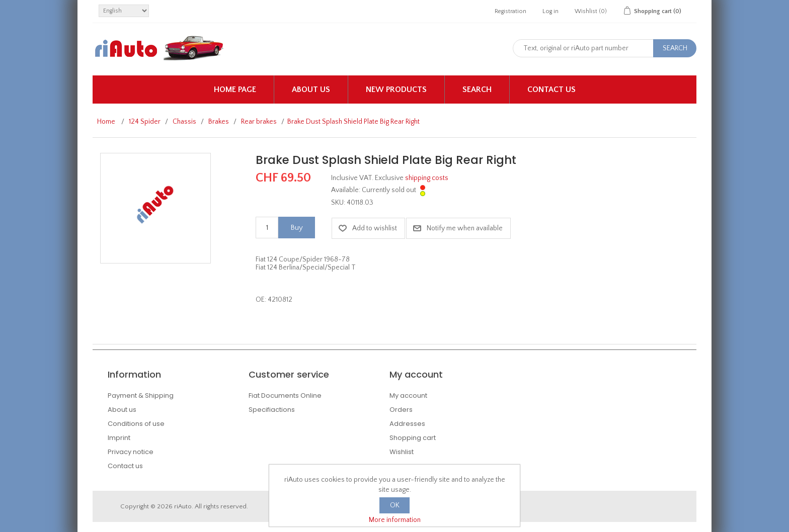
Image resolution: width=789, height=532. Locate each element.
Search (477, 90)
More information (395, 520)
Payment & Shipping (141, 395)
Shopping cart (413, 438)
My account (408, 395)
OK (395, 505)
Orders (401, 410)
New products (396, 90)
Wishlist (402, 452)
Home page (235, 90)
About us (311, 90)
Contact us (551, 90)
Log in (550, 11)
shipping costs (427, 178)
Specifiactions (272, 410)
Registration (510, 11)
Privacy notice (131, 452)
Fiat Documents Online (285, 395)
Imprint (119, 438)
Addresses (407, 424)
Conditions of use (136, 424)
